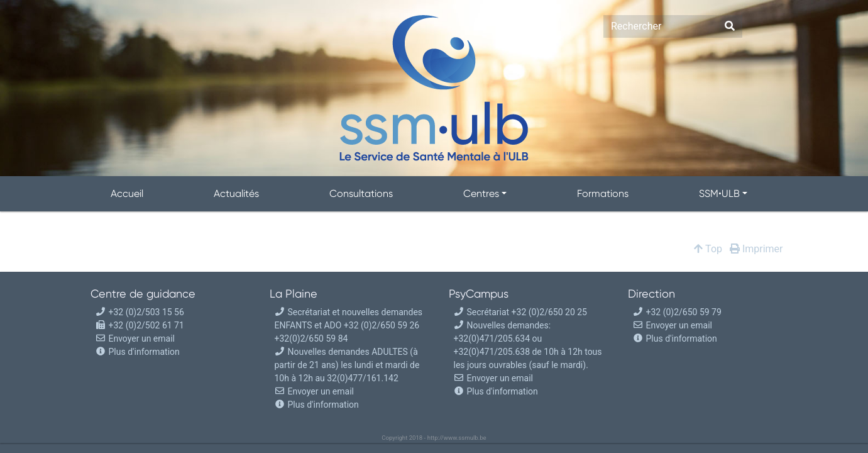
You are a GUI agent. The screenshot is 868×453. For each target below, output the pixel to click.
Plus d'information (144, 352)
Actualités (236, 193)
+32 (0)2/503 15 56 (140, 312)
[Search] (660, 26)
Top (708, 249)
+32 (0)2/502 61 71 (140, 325)
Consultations (361, 193)
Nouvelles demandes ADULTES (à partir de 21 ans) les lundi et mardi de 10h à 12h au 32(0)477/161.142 (347, 365)
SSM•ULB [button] (719, 193)
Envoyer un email (135, 338)
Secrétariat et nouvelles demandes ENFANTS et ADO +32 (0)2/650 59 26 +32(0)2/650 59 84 (349, 325)
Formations (603, 193)
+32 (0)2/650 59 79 (677, 312)
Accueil (127, 193)
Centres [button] (481, 193)
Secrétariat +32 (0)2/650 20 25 (520, 312)
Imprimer (756, 249)
